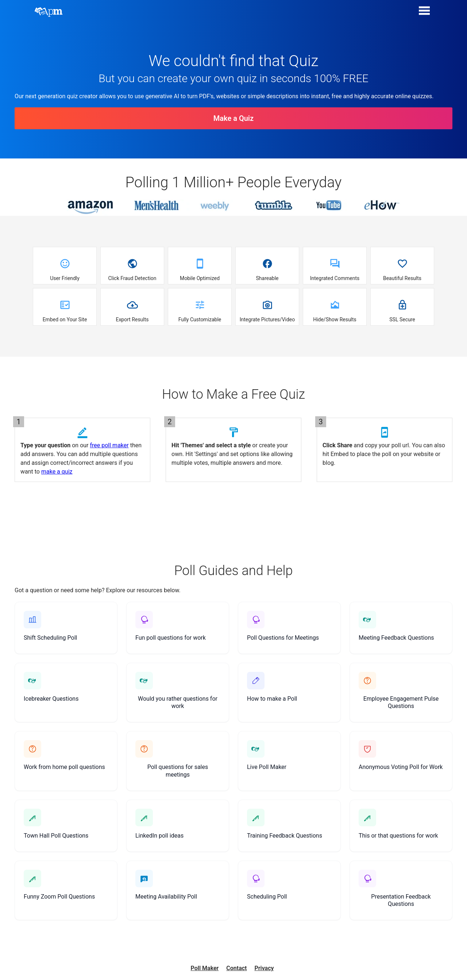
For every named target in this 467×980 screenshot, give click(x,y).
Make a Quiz (233, 118)
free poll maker (109, 445)
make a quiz (57, 472)
